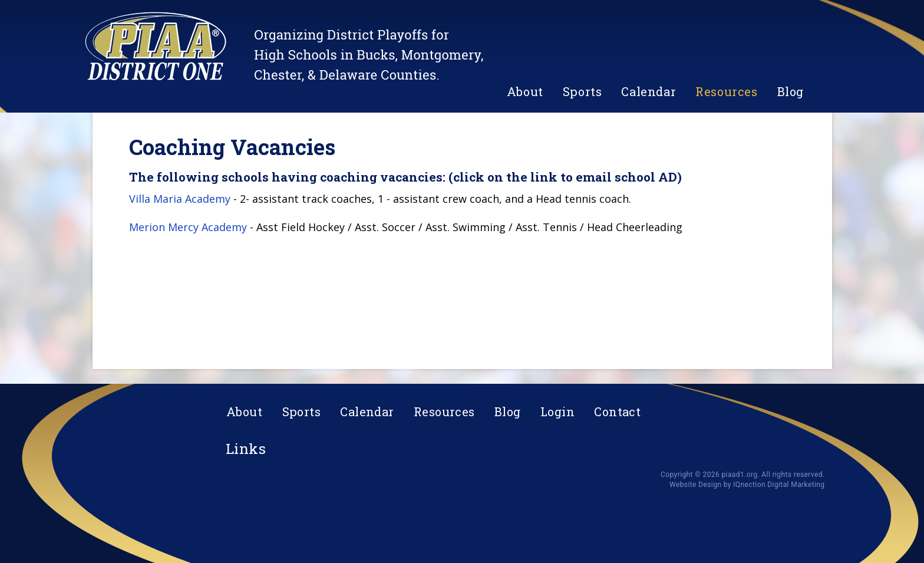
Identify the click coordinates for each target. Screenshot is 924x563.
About (525, 91)
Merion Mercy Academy (188, 227)
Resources (726, 91)
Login (557, 411)
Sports (583, 91)
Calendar (649, 91)
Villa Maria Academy (180, 199)
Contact (617, 411)
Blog (791, 91)
